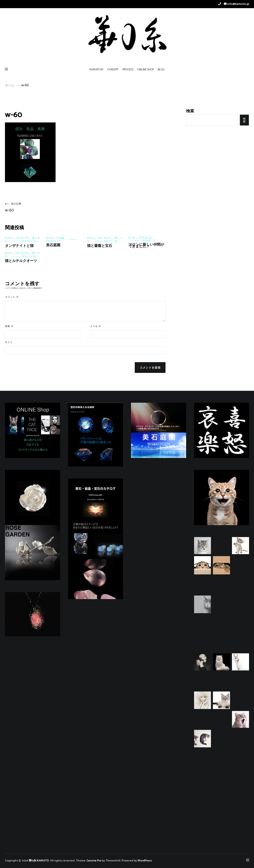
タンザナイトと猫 (19, 246)
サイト (9, 342)
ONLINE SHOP (146, 70)
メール (96, 326)
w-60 (45, 208)
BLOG (161, 70)
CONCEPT (113, 70)
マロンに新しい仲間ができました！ (146, 246)
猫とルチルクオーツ (21, 261)
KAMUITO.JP (96, 70)
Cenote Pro (94, 861)
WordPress (145, 861)
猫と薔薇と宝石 (100, 246)
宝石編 (60, 238)
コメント (12, 297)
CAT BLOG (22, 238)
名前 (9, 326)
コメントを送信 (150, 368)
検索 (190, 111)
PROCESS (128, 70)
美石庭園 (53, 245)
